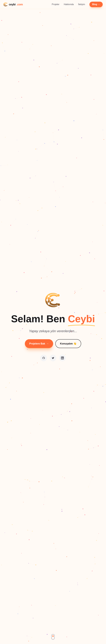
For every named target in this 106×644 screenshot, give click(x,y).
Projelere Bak (39, 344)
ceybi (13, 4)
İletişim (82, 4)
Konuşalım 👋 (68, 344)
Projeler (56, 4)
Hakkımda (69, 4)
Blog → (96, 4)
